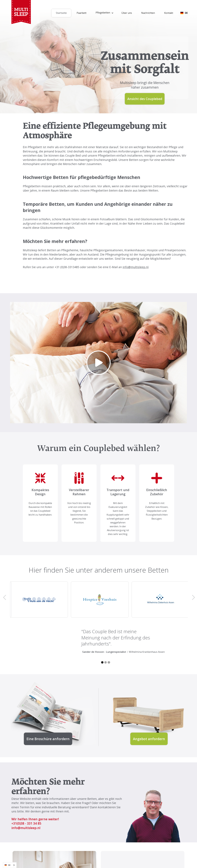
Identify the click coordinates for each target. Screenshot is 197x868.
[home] (21, 13)
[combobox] (10, 865)
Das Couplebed (174, 223)
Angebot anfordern (149, 739)
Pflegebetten (99, 190)
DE (8, 865)
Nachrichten (148, 13)
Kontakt (169, 13)
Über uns (127, 13)
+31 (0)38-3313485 (67, 267)
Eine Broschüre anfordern (48, 739)
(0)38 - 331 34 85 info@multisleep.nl (26, 825)
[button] (104, 13)
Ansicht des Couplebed (145, 99)
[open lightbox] (99, 363)
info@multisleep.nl (135, 267)
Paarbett (82, 13)
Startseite (61, 13)
